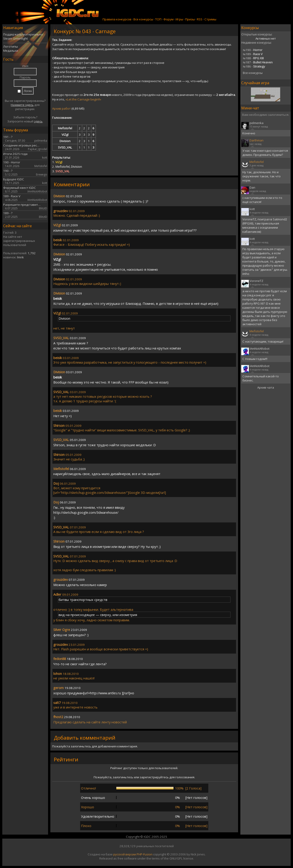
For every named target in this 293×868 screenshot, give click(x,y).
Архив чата (266, 387)
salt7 (57, 703)
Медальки (11, 51)
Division (59, 196)
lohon (58, 673)
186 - (254, 66)
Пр (56, 722)
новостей (119, 722)
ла (64, 722)
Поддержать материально (23, 34)
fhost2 (58, 717)
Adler (57, 594)
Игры (179, 19)
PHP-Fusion (145, 854)
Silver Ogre (62, 630)
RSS (200, 19)
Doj (56, 483)
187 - (258, 62)
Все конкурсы (143, 19)
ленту (106, 722)
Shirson (59, 425)
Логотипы (11, 46)
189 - (253, 54)
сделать (79, 722)
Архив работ (61, 108)
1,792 (32, 253)
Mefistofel (61, 469)
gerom (58, 688)
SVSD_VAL (61, 338)
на (88, 722)
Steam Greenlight (15, 38)
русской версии (125, 854)
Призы (190, 19)
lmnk (20, 257)
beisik (58, 240)
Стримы (210, 19)
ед (60, 722)
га (67, 722)
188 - (253, 58)
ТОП (158, 19)
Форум (168, 19)
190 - (253, 50)
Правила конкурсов (117, 19)
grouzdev (61, 211)
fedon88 (60, 659)
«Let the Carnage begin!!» (83, 99)
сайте (96, 722)
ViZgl (57, 225)
